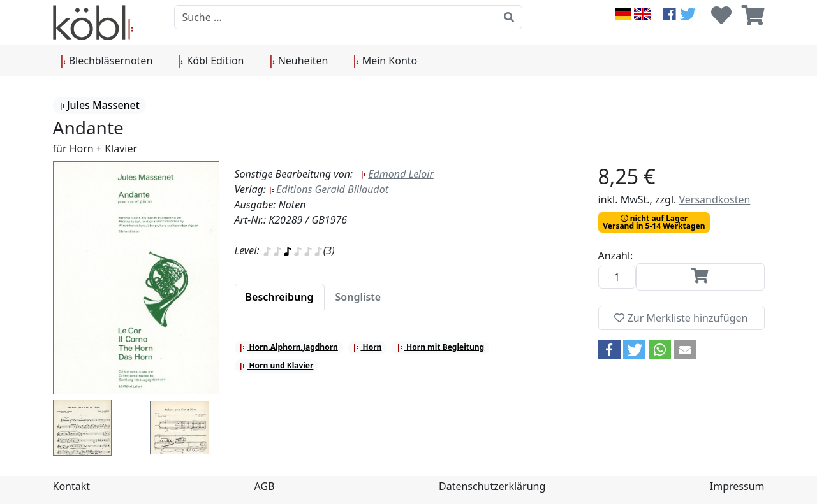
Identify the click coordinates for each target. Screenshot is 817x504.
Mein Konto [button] (385, 61)
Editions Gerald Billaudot (328, 189)
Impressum (737, 486)
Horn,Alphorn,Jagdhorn (289, 347)
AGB (265, 486)
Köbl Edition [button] (211, 61)
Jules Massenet (99, 105)
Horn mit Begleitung (440, 347)
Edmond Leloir (397, 174)
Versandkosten (714, 199)
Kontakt (72, 486)
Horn (367, 347)
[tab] (280, 297)
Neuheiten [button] (299, 61)
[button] (609, 350)
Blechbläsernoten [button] (107, 61)
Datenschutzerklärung (492, 486)
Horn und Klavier (276, 365)
